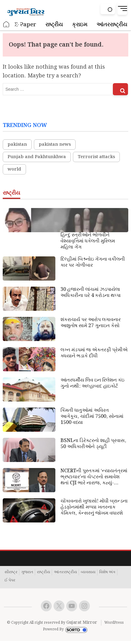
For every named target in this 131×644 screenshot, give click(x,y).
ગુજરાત (27, 572)
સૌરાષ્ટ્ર (11, 572)
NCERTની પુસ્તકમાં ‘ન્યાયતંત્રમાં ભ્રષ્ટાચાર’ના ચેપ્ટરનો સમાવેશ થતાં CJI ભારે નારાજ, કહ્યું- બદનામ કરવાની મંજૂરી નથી (94, 477)
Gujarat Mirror (82, 623)
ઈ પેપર (10, 581)
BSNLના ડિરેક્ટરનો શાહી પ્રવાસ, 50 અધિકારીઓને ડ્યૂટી (93, 444)
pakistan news (55, 145)
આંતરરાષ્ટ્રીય (65, 572)
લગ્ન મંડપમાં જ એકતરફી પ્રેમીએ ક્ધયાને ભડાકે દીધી (94, 353)
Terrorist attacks (96, 157)
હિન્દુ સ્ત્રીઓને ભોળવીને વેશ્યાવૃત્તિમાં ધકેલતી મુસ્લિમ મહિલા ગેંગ (88, 241)
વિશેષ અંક (107, 572)
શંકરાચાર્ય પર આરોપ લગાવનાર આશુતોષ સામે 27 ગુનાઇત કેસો (91, 323)
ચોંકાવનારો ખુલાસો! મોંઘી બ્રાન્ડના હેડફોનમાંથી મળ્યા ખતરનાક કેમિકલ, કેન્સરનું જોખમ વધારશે (94, 507)
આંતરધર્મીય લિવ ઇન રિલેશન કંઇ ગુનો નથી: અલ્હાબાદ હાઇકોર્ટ (92, 383)
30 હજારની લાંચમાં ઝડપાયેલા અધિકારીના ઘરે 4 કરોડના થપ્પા (91, 293)
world (14, 169)
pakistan (17, 145)
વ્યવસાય (88, 572)
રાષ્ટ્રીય (44, 572)
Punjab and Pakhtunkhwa (37, 157)
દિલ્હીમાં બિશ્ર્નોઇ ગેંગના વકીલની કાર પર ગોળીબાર (93, 262)
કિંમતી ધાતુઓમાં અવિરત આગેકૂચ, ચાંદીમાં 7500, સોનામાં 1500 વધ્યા (92, 417)
